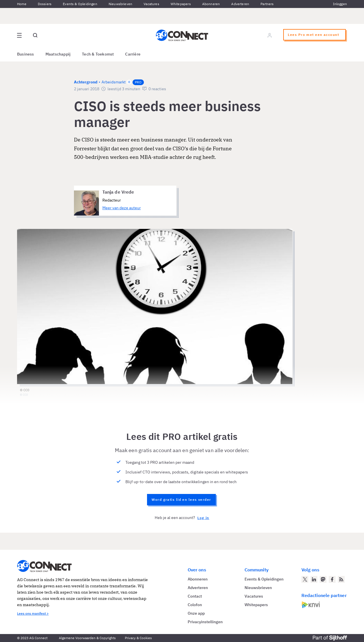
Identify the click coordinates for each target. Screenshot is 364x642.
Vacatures (151, 4)
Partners (267, 4)
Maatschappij (58, 54)
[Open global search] (35, 35)
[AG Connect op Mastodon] (323, 579)
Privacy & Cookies (138, 638)
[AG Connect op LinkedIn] (314, 579)
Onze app (196, 613)
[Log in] (270, 35)
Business (26, 54)
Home (22, 4)
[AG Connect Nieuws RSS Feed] (341, 579)
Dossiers (45, 4)
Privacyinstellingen (205, 622)
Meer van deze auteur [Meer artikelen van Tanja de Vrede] (122, 208)
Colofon (195, 605)
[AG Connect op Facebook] (332, 579)
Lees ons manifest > (33, 613)
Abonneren (211, 4)
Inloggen (340, 4)
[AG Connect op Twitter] (305, 579)
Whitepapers (181, 4)
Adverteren (240, 4)
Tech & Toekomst (98, 54)
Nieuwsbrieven (120, 4)
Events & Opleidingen (80, 4)
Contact (195, 596)
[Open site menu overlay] (19, 35)
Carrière (133, 54)
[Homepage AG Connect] (182, 35)
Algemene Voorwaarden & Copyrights (87, 638)
